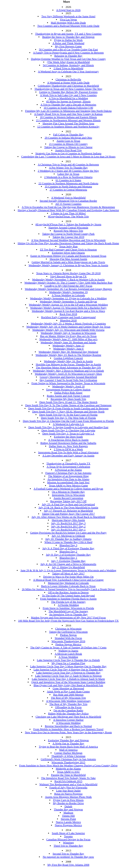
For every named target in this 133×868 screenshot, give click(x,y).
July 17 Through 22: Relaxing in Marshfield (68, 511)
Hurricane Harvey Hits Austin (68, 520)
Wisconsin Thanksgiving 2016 (68, 641)
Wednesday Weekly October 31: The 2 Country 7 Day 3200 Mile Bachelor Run (68, 283)
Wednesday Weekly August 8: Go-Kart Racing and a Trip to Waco (68, 311)
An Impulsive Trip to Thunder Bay (68, 614)
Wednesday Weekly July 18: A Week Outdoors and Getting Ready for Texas (68, 327)
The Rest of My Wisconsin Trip (68, 698)
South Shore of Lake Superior (68, 833)
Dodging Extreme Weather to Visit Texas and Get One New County (68, 59)
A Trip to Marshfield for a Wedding (68, 98)
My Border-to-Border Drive (68, 803)
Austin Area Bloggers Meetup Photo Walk (68, 797)
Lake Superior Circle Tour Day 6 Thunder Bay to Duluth (68, 660)
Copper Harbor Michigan (68, 753)
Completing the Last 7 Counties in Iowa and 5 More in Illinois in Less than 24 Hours (68, 156)
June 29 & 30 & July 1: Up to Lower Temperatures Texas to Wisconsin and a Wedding (68, 570)
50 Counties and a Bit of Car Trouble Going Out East (68, 49)
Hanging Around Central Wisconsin (68, 227)
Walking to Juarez (68, 651)
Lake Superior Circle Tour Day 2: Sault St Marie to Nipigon (68, 676)
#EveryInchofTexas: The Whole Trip (68, 216)
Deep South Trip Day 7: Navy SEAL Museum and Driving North (68, 411)
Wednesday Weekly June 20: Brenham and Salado (68, 342)
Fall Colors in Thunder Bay (68, 134)
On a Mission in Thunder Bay (68, 492)
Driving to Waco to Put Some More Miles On (68, 577)
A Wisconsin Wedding (68, 723)
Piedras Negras (68, 635)
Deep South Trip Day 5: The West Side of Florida (68, 418)
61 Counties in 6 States (68, 180)
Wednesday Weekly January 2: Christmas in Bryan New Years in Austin (68, 265)
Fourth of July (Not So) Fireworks (68, 787)
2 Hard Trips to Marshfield (68, 68)
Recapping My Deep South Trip (68, 399)
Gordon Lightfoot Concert (68, 358)
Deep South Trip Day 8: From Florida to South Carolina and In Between (68, 408)
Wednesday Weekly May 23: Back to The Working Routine (68, 355)
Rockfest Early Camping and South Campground (68, 317)
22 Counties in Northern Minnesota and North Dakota (68, 183)
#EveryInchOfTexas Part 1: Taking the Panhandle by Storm (68, 224)
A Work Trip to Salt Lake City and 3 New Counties (68, 95)
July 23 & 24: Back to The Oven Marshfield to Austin (68, 507)
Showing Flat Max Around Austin (68, 259)
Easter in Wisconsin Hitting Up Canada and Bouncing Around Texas (68, 256)
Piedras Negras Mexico (68, 644)
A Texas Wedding (68, 657)
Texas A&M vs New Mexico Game (68, 485)
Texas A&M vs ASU (68, 772)
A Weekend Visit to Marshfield (68, 198)
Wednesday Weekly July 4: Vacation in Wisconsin (68, 333)
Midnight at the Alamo (68, 769)
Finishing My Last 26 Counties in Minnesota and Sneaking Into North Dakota (68, 111)
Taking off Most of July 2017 (68, 573)
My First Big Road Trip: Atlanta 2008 (68, 865)
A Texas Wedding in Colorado (68, 295)
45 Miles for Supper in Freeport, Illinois (68, 101)
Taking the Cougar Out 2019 (68, 237)
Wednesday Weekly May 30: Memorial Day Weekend (68, 352)
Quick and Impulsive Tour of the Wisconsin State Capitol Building (68, 682)
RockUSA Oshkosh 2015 (68, 781)
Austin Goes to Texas (68, 141)
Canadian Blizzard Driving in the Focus (68, 839)
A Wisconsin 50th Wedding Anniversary (68, 701)
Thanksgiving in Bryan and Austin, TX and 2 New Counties (68, 34)
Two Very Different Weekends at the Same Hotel (68, 16)
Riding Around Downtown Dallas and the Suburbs (68, 443)
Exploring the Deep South (68, 437)
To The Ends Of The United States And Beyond (68, 595)
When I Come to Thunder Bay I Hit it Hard (68, 542)
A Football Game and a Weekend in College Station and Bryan (68, 489)
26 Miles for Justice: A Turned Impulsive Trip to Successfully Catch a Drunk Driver (68, 589)
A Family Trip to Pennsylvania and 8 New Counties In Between (68, 53)
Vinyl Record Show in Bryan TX (68, 276)
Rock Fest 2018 (68, 314)
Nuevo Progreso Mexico (68, 825)
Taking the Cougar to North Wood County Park (68, 234)
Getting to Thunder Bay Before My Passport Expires (68, 92)
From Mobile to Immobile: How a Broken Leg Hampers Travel (68, 729)
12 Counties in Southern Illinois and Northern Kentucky (68, 127)
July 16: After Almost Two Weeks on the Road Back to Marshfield (68, 517)
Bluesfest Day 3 (68, 545)
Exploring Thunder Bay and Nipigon (68, 740)
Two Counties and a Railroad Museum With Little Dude (68, 26)
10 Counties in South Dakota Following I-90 (68, 108)
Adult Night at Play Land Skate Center (68, 691)
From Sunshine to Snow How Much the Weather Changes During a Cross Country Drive (68, 765)
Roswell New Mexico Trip (68, 231)
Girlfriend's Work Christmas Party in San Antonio (68, 759)
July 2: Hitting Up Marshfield (68, 567)
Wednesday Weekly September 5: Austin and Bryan (68, 301)
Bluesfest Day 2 (68, 551)
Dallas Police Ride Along (68, 393)
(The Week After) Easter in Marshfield (68, 62)
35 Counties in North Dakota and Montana (68, 186)
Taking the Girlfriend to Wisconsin (68, 632)
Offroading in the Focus (68, 707)
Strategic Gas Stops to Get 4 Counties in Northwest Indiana (68, 153)
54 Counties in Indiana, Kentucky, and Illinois (68, 65)
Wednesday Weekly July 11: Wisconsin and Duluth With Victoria (68, 330)
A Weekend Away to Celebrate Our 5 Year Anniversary (68, 71)
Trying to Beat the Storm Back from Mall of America (68, 747)
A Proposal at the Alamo (68, 470)
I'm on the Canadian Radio (68, 710)
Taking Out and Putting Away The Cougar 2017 (68, 514)
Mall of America (68, 750)
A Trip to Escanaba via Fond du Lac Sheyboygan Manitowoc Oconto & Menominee (68, 207)
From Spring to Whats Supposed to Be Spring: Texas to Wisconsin (68, 383)
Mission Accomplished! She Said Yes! (68, 482)
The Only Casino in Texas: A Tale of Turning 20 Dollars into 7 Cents (68, 647)
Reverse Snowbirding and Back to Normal (68, 726)
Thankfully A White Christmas (68, 756)
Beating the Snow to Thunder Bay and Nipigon (68, 37)
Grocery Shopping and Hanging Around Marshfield (68, 377)
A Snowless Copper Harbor (68, 720)
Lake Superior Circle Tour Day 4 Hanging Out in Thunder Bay (68, 669)
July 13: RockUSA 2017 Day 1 (68, 529)
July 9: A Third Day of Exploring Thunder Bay (68, 548)
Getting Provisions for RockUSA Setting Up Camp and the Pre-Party (68, 533)
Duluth (68, 806)
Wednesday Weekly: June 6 (68, 349)
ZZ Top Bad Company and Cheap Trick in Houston (68, 249)
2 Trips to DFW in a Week (68, 449)
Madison (68, 813)
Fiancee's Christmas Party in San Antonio (68, 473)
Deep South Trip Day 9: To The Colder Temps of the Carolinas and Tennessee (68, 405)
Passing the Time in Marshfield (68, 775)
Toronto (68, 836)
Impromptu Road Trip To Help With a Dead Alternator (68, 452)
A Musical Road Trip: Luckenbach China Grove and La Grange (68, 580)
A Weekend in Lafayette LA (68, 424)
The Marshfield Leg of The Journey (68, 611)
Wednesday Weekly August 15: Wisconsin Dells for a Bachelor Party (68, 308)
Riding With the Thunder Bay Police (68, 713)
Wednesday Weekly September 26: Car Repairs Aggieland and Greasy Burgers (68, 289)
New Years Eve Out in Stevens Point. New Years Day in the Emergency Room (68, 732)
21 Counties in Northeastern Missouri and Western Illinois (68, 120)
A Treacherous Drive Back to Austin (68, 440)
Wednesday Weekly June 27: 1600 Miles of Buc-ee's (68, 339)
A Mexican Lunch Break (68, 654)
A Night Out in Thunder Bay (68, 743)
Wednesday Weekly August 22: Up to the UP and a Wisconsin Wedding (68, 305)
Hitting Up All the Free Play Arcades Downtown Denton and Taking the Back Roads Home (68, 243)
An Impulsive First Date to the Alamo (68, 479)
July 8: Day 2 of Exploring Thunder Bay (68, 555)
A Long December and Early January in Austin (68, 455)
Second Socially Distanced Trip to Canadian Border (68, 201)
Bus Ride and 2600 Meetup (68, 695)
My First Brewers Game (68, 46)
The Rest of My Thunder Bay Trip (68, 704)
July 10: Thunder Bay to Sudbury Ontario (68, 539)
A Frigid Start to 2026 (68, 10)
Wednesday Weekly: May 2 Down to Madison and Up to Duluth (68, 371)
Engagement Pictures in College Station (68, 389)
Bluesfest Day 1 (68, 558)
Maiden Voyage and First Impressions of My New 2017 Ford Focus (68, 617)
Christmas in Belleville (68, 79)
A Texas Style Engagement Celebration (68, 467)
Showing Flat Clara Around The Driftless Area (68, 123)
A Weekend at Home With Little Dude (68, 83)
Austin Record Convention (68, 498)
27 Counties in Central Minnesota (68, 190)
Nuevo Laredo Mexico (68, 822)
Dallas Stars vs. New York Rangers (68, 446)
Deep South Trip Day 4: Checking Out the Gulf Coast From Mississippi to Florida (68, 421)
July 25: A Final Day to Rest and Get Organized (68, 504)
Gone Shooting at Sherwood (68, 688)
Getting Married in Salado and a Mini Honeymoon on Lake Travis (68, 262)
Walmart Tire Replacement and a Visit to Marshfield (68, 784)
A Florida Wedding (68, 605)
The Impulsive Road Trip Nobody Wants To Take (68, 778)
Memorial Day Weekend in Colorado (68, 583)
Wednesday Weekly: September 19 (68, 292)
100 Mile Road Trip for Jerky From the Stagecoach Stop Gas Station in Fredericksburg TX (68, 621)
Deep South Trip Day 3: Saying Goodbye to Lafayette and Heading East (68, 427)
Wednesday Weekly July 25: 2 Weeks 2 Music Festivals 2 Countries (68, 323)
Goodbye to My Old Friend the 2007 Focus (68, 286)
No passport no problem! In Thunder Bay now (68, 857)
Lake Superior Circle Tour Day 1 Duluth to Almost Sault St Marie (68, 679)
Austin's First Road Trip (68, 150)
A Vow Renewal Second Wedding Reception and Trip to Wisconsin (68, 240)
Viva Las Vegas (68, 19)
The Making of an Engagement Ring (68, 476)
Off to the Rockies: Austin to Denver (68, 592)
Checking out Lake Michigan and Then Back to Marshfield (68, 717)
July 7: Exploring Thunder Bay (68, 561)
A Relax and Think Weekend (68, 43)
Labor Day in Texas (68, 174)
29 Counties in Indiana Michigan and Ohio (68, 138)
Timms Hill (68, 816)
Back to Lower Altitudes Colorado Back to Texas (68, 586)
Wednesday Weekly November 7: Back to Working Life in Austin (68, 279)
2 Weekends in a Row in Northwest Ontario (68, 177)
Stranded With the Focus (68, 638)
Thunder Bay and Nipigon (68, 809)
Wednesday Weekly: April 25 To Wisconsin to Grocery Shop (68, 374)
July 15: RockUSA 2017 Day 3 (68, 523)
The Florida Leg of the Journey (68, 602)
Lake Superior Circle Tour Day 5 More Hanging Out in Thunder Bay (68, 666)
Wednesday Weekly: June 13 (68, 345)
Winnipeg (68, 843)
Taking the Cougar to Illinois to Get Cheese (68, 147)
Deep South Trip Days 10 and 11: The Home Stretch (68, 402)
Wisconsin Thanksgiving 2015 (68, 762)
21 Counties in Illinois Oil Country (68, 144)
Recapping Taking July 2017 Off (68, 501)
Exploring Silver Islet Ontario (68, 253)
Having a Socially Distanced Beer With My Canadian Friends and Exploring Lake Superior (68, 210)
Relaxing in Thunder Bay (68, 56)
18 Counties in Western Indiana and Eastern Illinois (68, 117)
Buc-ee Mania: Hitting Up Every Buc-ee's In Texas (68, 336)
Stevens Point (68, 819)
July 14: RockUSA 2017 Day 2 (68, 526)
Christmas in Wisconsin (68, 629)
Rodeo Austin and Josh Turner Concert (68, 396)
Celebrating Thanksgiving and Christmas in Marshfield (68, 86)
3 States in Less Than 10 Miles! (68, 213)
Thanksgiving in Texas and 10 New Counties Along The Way (68, 89)
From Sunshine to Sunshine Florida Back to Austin (68, 599)
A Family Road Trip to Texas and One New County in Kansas (68, 114)
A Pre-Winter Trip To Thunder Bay (68, 168)
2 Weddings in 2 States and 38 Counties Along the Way (68, 171)
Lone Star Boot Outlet (68, 791)
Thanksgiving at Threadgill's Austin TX (68, 463)
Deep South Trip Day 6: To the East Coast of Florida (68, 415)
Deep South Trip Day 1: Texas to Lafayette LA (68, 433)
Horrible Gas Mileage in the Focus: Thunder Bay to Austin (68, 364)
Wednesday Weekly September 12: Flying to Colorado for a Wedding (68, 298)
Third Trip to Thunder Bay (68, 846)
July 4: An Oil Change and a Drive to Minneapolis (68, 564)
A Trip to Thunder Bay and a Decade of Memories (68, 105)
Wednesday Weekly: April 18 (68, 386)
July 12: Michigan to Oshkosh (68, 536)
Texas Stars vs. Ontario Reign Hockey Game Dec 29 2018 (68, 273)
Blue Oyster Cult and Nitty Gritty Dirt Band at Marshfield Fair (68, 685)
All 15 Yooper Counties (68, 204)
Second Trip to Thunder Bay (68, 854)
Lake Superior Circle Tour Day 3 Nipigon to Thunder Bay (68, 673)
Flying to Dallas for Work (68, 40)
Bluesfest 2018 (68, 320)
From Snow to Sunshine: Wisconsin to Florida (68, 608)
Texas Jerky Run (68, 246)
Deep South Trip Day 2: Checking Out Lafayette (68, 430)
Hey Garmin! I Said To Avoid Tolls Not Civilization (68, 380)
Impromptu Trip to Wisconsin (68, 495)
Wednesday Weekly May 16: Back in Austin (68, 361)
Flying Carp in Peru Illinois (68, 800)
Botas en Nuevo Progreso (68, 794)
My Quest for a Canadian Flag (68, 663)
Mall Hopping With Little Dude (68, 23)
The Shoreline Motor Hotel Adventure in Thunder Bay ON (68, 367)
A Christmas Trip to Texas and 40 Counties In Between (68, 164)
